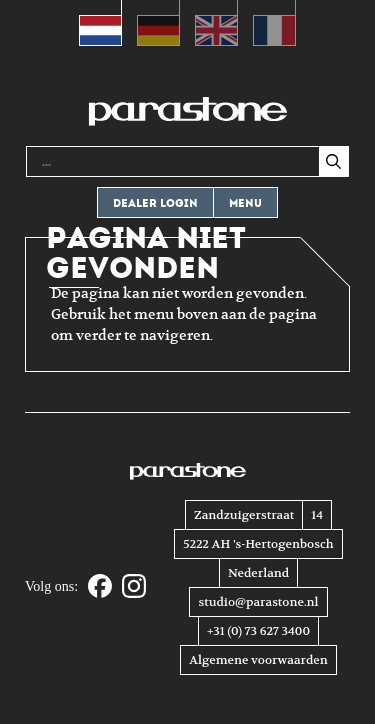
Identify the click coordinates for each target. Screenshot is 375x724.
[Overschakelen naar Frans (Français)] (274, 23)
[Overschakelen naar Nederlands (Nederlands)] (100, 23)
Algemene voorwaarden (258, 660)
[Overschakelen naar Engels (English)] (216, 23)
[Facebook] (100, 587)
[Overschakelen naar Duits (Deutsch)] (158, 23)
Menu (245, 203)
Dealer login (155, 203)
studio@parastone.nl (258, 602)
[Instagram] (134, 587)
